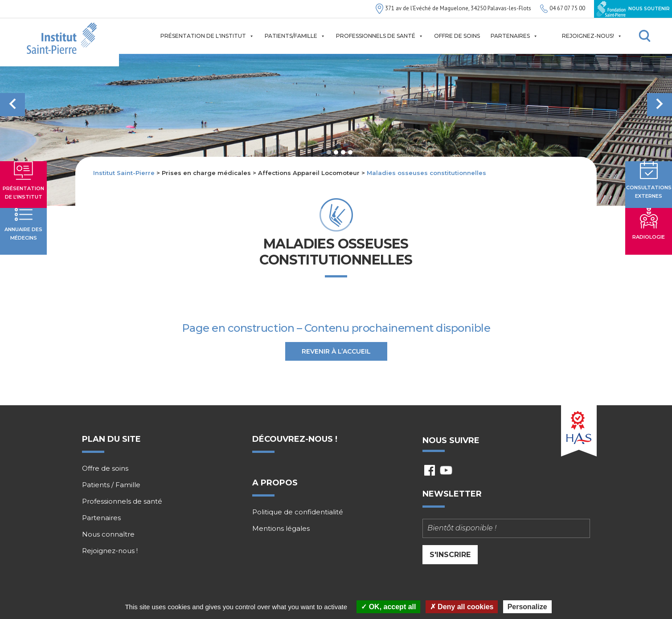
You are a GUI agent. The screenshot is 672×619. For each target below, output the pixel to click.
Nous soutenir (633, 9)
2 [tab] (336, 152)
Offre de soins (457, 36)
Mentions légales (281, 529)
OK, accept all (388, 607)
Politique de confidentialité (298, 512)
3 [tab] (343, 152)
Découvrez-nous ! (295, 439)
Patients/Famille (295, 36)
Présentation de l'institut (207, 36)
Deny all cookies (462, 607)
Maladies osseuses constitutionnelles (426, 173)
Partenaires (514, 36)
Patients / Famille (111, 485)
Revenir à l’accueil (336, 351)
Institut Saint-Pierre (124, 173)
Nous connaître (108, 534)
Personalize (527, 607)
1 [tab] (329, 152)
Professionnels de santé (380, 36)
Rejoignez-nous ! (110, 551)
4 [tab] (350, 152)
